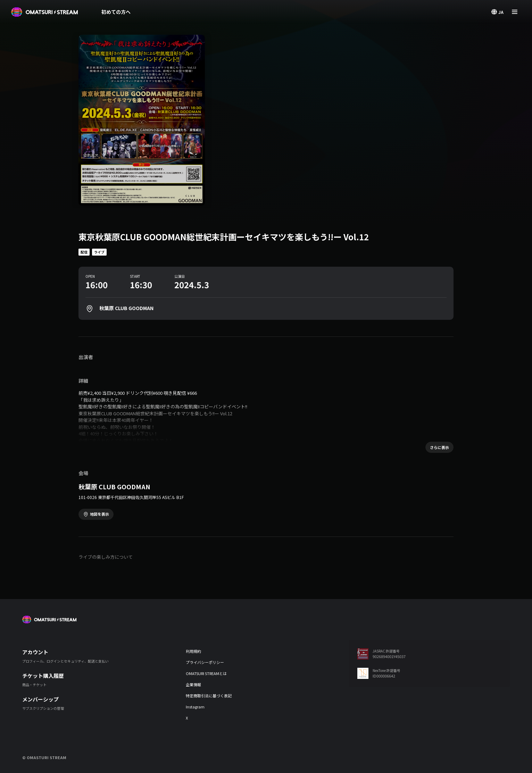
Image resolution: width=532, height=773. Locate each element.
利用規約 (193, 651)
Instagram (195, 707)
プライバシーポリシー (205, 662)
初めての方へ (116, 12)
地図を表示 (99, 514)
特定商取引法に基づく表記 (209, 696)
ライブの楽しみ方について (106, 557)
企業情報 (193, 684)
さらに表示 (439, 447)
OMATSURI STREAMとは (206, 673)
